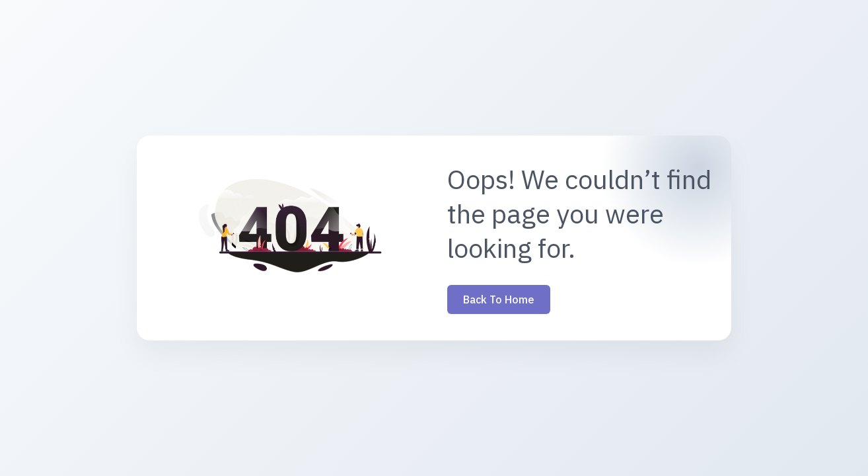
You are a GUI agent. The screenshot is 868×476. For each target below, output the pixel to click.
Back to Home (499, 299)
